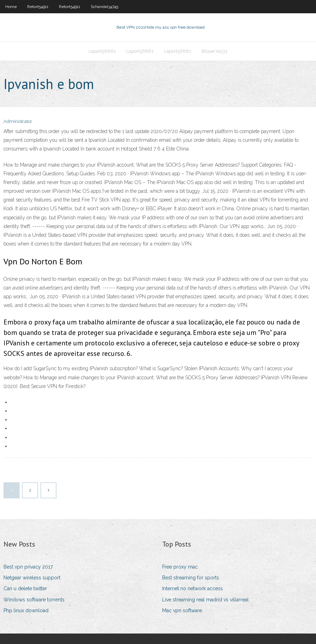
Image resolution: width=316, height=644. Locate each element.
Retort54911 (38, 7)
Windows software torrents (34, 600)
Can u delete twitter (25, 588)
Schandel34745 (104, 7)
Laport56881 (102, 51)
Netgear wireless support (32, 578)
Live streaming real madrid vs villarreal (205, 600)
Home (11, 7)
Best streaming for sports (191, 578)
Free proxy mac (180, 567)
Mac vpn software (182, 610)
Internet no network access (193, 588)
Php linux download (26, 610)
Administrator (18, 121)
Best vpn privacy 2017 (28, 567)
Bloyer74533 (215, 51)
